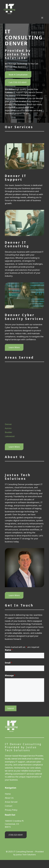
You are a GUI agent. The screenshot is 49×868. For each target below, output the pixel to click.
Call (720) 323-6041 (18, 82)
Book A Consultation (18, 75)
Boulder (9, 432)
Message (10, 675)
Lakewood (10, 436)
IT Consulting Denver (33, 8)
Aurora (8, 428)
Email (8, 663)
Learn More (14, 347)
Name (9, 650)
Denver (8, 424)
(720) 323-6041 (16, 835)
